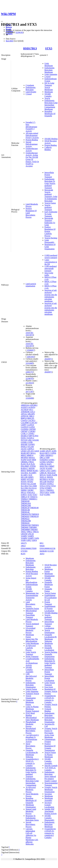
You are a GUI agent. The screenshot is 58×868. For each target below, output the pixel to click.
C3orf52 (24, 420)
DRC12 (43, 458)
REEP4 (50, 477)
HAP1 (49, 464)
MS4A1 (32, 458)
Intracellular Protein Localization (49, 678)
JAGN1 (24, 449)
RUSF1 (35, 471)
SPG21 (24, 492)
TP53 (42, 492)
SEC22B (24, 477)
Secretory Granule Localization (49, 805)
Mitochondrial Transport (31, 612)
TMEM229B (26, 521)
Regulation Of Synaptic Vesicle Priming (51, 691)
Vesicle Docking (51, 238)
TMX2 (23, 532)
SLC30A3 (25, 486)
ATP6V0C (25, 416)
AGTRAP (25, 410)
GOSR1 (51, 460)
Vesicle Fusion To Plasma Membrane (50, 755)
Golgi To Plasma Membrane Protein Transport (32, 709)
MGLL (33, 453)
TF (28, 497)
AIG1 (31, 410)
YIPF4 (34, 540)
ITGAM (31, 447)
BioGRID (10, 41)
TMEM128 (25, 508)
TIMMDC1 (33, 499)
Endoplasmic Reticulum (31, 89)
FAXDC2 (30, 438)
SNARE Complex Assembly (29, 670)
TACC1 (43, 490)
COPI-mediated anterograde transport (51, 268)
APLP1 (48, 451)
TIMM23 (24, 499)
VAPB (23, 540)
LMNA (42, 471)
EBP (30, 436)
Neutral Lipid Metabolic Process (31, 811)
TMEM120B (26, 505)
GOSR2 (24, 442)
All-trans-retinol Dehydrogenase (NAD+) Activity (32, 135)
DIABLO (24, 436)
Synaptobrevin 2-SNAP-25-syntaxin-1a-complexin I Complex (50, 833)
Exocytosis (49, 687)
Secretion (48, 794)
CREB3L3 (49, 455)
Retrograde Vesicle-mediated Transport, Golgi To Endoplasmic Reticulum (51, 195)
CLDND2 (25, 429)
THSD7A (34, 497)
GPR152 (43, 464)
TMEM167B (26, 514)
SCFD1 (52, 479)
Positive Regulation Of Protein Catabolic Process (50, 231)
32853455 (31, 357)
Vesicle (47, 98)
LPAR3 (24, 451)
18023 (23, 546)
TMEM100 (25, 501)
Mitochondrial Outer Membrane (32, 719)
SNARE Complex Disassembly (49, 818)
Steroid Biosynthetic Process (31, 824)
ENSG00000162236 (48, 548)
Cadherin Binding (48, 149)
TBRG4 (24, 497)
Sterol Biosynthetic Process (31, 746)
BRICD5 (31, 418)
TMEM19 (35, 514)
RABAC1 (25, 468)
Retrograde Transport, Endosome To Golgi (50, 222)
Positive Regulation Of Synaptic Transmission (50, 747)
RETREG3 (44, 479)
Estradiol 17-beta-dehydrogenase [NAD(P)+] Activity (31, 127)
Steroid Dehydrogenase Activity (32, 144)
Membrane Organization (31, 806)
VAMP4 (24, 538)
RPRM (29, 471)
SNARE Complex (48, 95)
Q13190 (51, 551)
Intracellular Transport (49, 623)
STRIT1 (24, 495)
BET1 (48, 453)
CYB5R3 (32, 431)
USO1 (47, 492)
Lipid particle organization (31, 285)
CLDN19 (24, 427)
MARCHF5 (25, 453)
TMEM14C (25, 512)
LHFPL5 (31, 449)
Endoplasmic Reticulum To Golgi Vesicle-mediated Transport (50, 183)
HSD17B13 (30, 48)
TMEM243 (25, 523)
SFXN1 (24, 482)
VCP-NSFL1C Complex (50, 769)
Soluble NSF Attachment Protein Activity (51, 811)
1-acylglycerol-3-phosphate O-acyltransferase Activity (32, 738)
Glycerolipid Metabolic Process (31, 630)
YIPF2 (29, 540)
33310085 (29, 363)
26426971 (48, 359)
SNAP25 (43, 484)
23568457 (31, 350)
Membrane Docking (49, 644)
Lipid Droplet (31, 92)
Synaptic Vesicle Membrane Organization (51, 790)
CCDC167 (33, 423)
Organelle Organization (50, 655)
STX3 (53, 486)
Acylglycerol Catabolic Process (31, 648)
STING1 (50, 484)
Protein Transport (48, 603)
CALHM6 (25, 423)
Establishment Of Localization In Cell (51, 598)
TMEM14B (25, 510)
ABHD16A (25, 405)
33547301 (29, 333)
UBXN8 (24, 534)
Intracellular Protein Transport (49, 175)
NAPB (23, 460)
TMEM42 (25, 527)
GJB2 (30, 440)
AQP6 (54, 451)
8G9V (23, 554)
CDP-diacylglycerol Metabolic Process (31, 677)
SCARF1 (24, 475)
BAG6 (42, 453)
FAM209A (44, 460)
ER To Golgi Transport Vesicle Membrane (49, 86)
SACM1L (25, 473)
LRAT (37, 451)
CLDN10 (30, 425)
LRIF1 (54, 471)
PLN (28, 464)
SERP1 (31, 477)
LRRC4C (43, 473)
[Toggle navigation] (2, 21)
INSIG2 (24, 447)
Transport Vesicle (32, 694)
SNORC (31, 490)
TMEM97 (34, 529)
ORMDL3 (25, 462)
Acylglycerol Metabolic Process (31, 790)
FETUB (24, 440)
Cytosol (29, 94)
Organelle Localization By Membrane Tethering (32, 754)
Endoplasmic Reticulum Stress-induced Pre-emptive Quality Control (51, 776)
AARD (42, 451)
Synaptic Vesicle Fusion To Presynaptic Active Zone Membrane (51, 733)
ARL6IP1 (31, 414)
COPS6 (53, 453)
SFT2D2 (30, 479)
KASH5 (49, 468)
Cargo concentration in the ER (51, 262)
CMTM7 (24, 431)
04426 (42, 546)
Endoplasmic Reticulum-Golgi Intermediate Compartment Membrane (51, 105)
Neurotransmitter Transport (51, 784)
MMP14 (30, 455)
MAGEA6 (51, 473)
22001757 (29, 372)
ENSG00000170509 (29, 548)
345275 (24, 543)
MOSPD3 (25, 458)
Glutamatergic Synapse (50, 740)
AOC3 (32, 412)
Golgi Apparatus (51, 74)
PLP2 (33, 464)
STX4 (42, 488)
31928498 (29, 398)
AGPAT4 (32, 407)
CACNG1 (32, 420)
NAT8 (29, 460)
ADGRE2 (34, 405)
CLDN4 (32, 427)
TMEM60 (33, 527)
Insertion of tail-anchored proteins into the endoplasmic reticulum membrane (51, 296)
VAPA (37, 538)
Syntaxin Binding (48, 710)
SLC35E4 (25, 488)
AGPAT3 (24, 407)
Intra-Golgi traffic (49, 274)
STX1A (43, 486)
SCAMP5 (32, 473)
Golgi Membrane (49, 65)
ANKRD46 (25, 412)
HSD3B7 (24, 444)
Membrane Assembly (49, 799)
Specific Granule (51, 766)
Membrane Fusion (30, 636)
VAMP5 (31, 538)
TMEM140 (34, 508)
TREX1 (36, 532)
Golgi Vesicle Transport (31, 653)
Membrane (49, 92)
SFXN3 (24, 484)
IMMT (52, 466)
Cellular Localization (49, 627)
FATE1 (24, 438)
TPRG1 (29, 532)
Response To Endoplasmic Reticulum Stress (32, 818)
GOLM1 (36, 440)
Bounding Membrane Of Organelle (50, 114)
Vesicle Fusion (50, 203)
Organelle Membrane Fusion (30, 702)
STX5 (49, 48)
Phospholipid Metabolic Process (31, 724)
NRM (34, 460)
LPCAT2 (30, 451)
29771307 (29, 392)
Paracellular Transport (30, 616)
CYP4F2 (31, 434)
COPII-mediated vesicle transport (51, 256)
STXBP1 (48, 488)
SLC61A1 (33, 488)
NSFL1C (43, 477)
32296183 (19, 32)
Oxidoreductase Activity (32, 150)
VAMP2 (24, 536)
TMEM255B (26, 525)
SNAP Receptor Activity (51, 142)
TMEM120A (26, 503)
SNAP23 (50, 482)
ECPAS (35, 436)
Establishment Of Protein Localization (50, 608)
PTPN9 (33, 466)
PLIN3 (23, 464)
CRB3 (42, 455)
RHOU (24, 471)
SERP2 (24, 479)
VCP (42, 495)
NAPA (49, 475)
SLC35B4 (33, 486)
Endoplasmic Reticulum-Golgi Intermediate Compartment (32, 782)
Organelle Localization (49, 649)
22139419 (29, 383)
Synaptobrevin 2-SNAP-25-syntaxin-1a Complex (32, 762)
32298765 (29, 379)
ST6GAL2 (31, 492)
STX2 (48, 486)
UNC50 (31, 534)
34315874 (29, 335)
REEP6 (32, 468)
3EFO (42, 554)
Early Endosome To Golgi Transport (51, 214)
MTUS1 (43, 475)
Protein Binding (32, 140)
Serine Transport (32, 656)
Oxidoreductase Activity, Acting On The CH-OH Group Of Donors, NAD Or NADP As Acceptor (32, 159)
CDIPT (24, 425)
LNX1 (48, 471)
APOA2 (24, 414)
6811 (42, 543)
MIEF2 (24, 455)
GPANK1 (50, 462)
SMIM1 (24, 490)
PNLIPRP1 (25, 466)
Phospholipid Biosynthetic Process (31, 731)
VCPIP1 (47, 495)
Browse (9, 27)
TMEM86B (25, 529)
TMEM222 (25, 519)
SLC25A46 (32, 484)
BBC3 (32, 416)
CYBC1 (24, 434)
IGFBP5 (32, 444)
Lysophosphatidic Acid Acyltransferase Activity (32, 662)
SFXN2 (30, 482)
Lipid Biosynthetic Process (31, 604)
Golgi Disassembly (49, 241)
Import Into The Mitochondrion (32, 640)
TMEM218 (34, 516)
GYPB (30, 442)
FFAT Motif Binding (30, 714)
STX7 (35, 495)
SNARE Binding (51, 139)
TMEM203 (25, 516)
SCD (30, 475)
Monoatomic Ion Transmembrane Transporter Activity (32, 597)
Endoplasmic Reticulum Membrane (50, 70)
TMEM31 (35, 525)
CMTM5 (32, 429)
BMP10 (24, 418)
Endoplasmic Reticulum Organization (31, 685)
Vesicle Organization (31, 697)
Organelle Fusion (32, 608)
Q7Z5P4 (24, 551)
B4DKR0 (43, 551)
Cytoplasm (30, 85)
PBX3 (32, 462)
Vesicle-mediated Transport (48, 207)
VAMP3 (31, 536)
